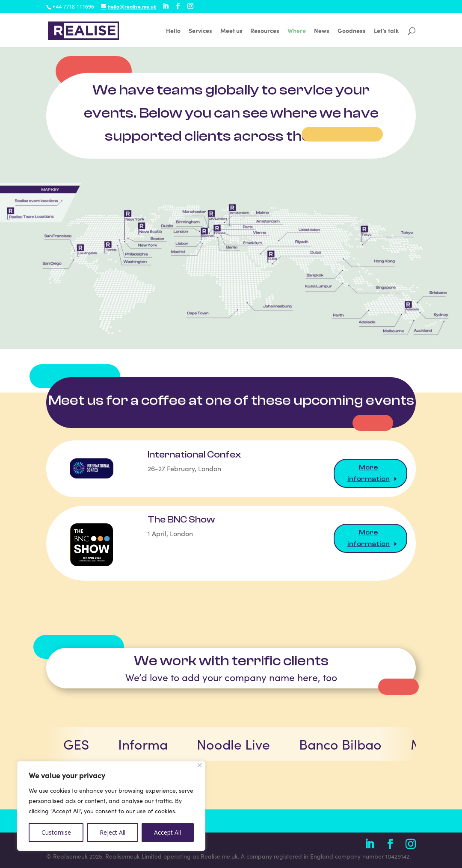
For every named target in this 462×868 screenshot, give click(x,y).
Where (297, 31)
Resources (265, 31)
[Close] (200, 765)
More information (369, 473)
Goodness (352, 31)
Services (200, 31)
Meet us (231, 31)
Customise (56, 832)
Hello (173, 31)
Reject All (113, 832)
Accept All (167, 832)
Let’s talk (386, 31)
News (322, 31)
